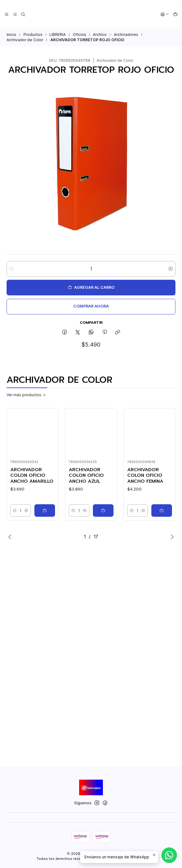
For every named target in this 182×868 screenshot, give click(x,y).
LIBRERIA (58, 35)
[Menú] (7, 15)
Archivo (100, 35)
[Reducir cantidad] (11, 269)
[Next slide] (171, 537)
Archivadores (126, 35)
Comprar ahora (91, 306)
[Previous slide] (11, 537)
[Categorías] (15, 15)
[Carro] (175, 15)
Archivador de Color (25, 40)
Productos (33, 35)
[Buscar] (23, 15)
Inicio (11, 35)
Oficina (79, 35)
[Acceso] (165, 15)
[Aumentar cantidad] (171, 269)
